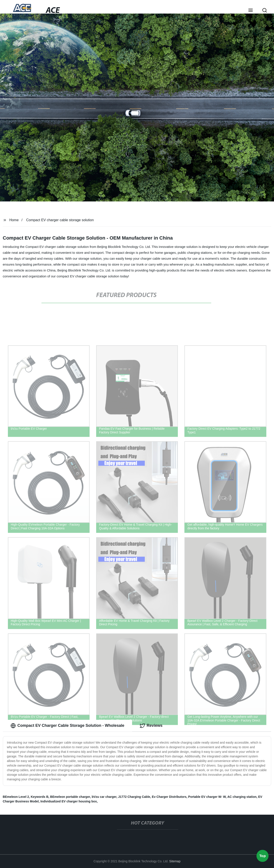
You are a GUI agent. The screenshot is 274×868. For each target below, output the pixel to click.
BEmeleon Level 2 (16, 797)
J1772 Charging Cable (134, 797)
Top (263, 855)
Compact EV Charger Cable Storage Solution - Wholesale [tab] (67, 726)
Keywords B (40, 797)
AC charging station (242, 797)
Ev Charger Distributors (169, 797)
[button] (251, 11)
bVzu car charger (104, 797)
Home (14, 220)
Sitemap (175, 861)
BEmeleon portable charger (70, 797)
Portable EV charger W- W (207, 797)
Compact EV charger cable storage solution (60, 220)
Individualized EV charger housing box (68, 801)
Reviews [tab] (151, 726)
